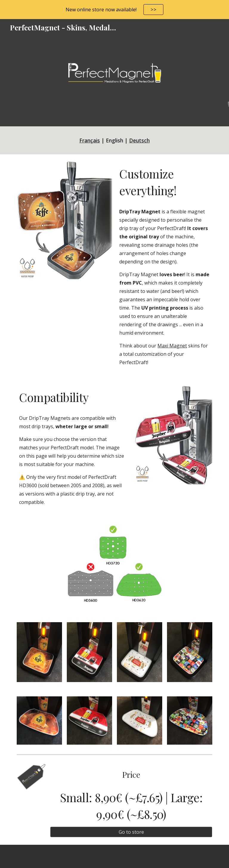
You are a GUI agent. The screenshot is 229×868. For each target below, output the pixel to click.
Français (90, 140)
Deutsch (139, 140)
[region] (114, 10)
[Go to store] (131, 832)
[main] (114, 140)
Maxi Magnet (172, 346)
